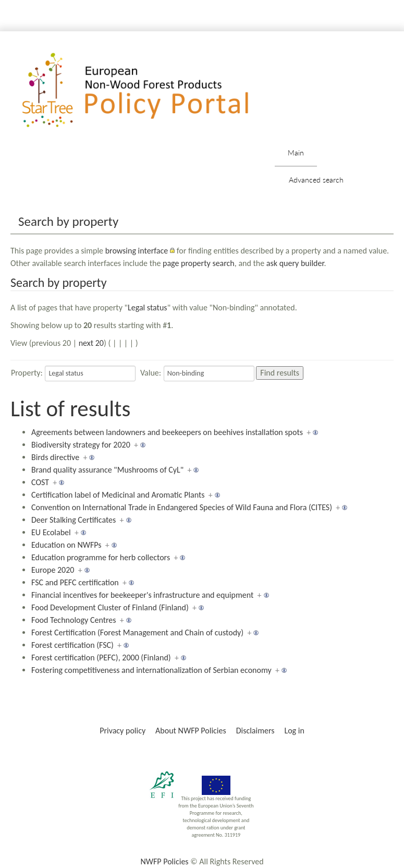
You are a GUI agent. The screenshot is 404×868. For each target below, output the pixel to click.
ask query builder (295, 263)
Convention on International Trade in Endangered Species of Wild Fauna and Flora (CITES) (182, 507)
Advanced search (316, 180)
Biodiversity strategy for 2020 (81, 445)
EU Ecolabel (51, 532)
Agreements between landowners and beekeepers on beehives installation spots (167, 432)
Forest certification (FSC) (72, 645)
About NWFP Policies (191, 731)
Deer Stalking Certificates (74, 520)
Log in (294, 731)
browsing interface (137, 251)
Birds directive (55, 457)
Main (296, 153)
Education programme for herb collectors (101, 557)
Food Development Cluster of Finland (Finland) (110, 607)
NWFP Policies (164, 861)
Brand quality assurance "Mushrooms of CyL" (107, 470)
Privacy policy (123, 731)
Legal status (148, 308)
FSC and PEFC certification (75, 582)
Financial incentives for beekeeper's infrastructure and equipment (142, 595)
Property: (27, 373)
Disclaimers (255, 731)
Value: (151, 373)
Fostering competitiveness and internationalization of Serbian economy (151, 670)
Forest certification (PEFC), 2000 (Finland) (101, 658)
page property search (199, 263)
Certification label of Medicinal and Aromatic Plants (118, 495)
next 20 (91, 343)
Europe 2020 (53, 570)
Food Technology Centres (74, 620)
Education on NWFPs (66, 545)
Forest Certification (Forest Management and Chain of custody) (137, 632)
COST (40, 482)
